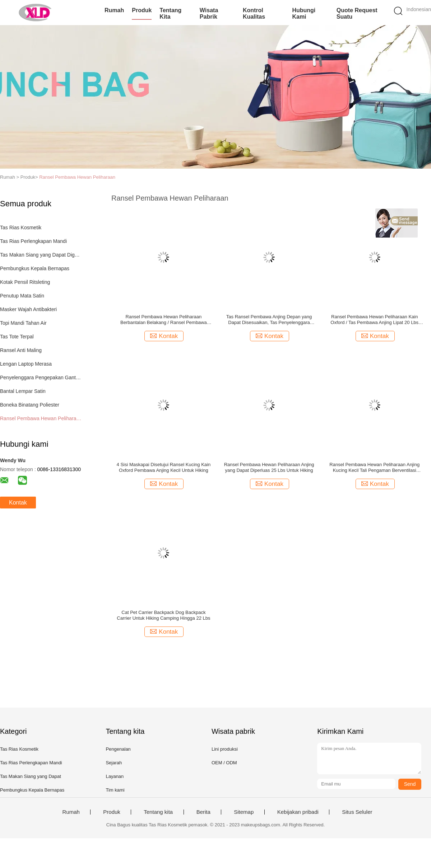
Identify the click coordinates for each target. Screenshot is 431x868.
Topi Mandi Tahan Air (23, 323)
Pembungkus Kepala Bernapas (35, 268)
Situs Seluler (357, 812)
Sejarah (114, 763)
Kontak (18, 503)
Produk (142, 10)
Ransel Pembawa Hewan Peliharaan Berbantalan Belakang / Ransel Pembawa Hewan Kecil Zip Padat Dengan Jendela (164, 320)
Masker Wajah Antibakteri (28, 309)
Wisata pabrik (209, 13)
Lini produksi (225, 749)
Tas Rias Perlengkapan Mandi (33, 241)
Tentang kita (170, 13)
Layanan (115, 776)
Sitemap (244, 812)
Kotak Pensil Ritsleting (25, 282)
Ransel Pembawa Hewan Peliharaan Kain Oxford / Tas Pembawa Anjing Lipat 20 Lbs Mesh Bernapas (374, 320)
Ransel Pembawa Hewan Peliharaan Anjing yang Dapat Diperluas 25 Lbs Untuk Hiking (269, 467)
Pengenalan (118, 749)
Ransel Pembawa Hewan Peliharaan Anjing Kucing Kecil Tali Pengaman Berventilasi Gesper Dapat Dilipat (374, 468)
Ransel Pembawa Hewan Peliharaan (77, 177)
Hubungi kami (304, 13)
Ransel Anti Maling (21, 350)
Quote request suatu (357, 13)
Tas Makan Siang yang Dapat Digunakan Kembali (41, 255)
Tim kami (115, 790)
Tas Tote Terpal (17, 337)
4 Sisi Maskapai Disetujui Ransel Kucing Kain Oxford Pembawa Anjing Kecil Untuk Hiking (164, 467)
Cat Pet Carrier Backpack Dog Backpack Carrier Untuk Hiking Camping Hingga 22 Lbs (163, 615)
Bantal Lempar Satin (23, 391)
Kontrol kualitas (254, 13)
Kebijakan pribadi (298, 812)
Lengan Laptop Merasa (26, 364)
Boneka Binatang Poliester (30, 405)
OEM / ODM (224, 763)
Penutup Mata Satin (22, 296)
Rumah (114, 10)
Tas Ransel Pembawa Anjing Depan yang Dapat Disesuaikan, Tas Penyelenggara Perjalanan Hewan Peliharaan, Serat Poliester (269, 320)
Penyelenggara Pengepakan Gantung (41, 377)
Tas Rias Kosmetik (21, 227)
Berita (203, 812)
